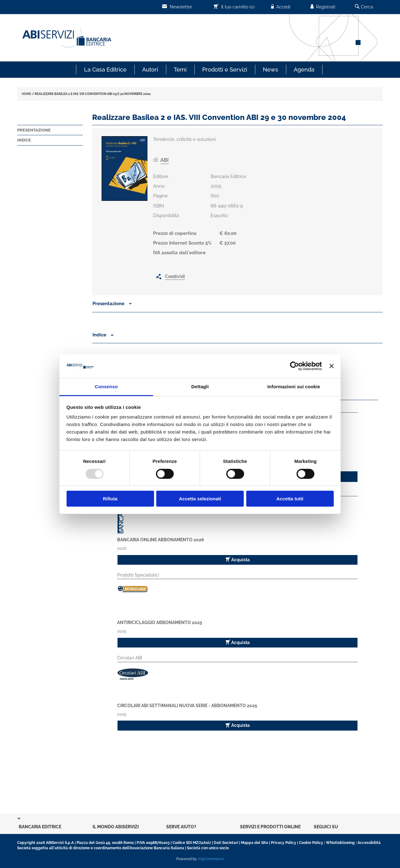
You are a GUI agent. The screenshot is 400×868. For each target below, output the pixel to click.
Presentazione (34, 130)
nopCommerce (211, 859)
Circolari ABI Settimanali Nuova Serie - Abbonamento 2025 (187, 706)
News (270, 69)
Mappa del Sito (255, 843)
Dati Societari (226, 843)
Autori (150, 69)
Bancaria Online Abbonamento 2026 (161, 540)
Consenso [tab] (106, 387)
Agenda (304, 69)
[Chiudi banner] (332, 366)
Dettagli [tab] (200, 387)
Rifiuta (110, 499)
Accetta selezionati (200, 499)
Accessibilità (369, 843)
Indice (24, 140)
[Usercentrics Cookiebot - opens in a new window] (295, 366)
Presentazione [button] (112, 304)
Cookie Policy (311, 843)
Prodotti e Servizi (225, 69)
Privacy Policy (284, 843)
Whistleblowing (340, 843)
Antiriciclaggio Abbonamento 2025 (160, 622)
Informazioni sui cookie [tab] (294, 387)
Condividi (175, 276)
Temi (180, 69)
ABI (165, 160)
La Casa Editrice (105, 69)
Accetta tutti (290, 499)
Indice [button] (103, 335)
